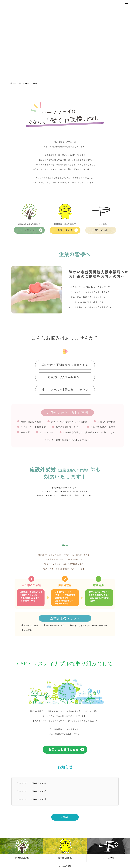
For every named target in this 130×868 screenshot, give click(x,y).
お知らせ (65, 822)
